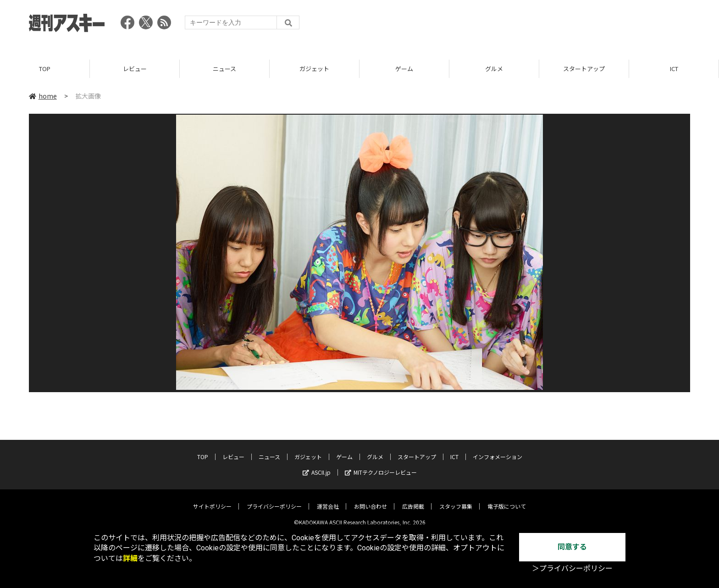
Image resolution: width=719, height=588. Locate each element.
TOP (45, 69)
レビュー (135, 69)
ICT (674, 69)
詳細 (130, 558)
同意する (572, 547)
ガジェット (314, 69)
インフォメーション (498, 450)
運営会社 (328, 500)
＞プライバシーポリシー (572, 569)
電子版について (507, 500)
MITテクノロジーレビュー (381, 466)
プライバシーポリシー (274, 500)
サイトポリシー (212, 500)
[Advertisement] (523, 25)
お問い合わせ (371, 500)
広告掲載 (413, 500)
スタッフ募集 (456, 500)
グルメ (494, 69)
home (43, 96)
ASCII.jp (317, 466)
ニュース (224, 69)
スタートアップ (584, 69)
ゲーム (404, 69)
